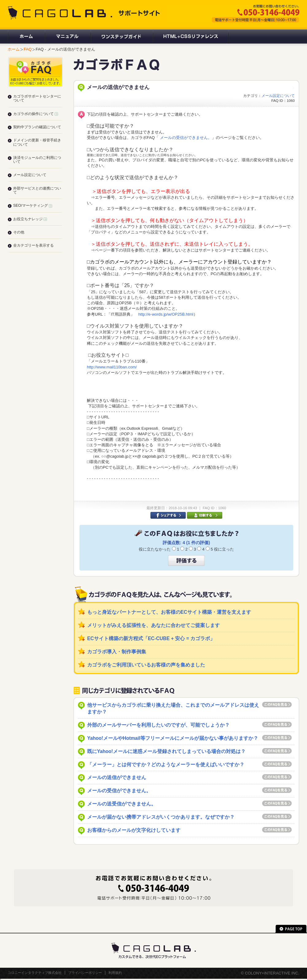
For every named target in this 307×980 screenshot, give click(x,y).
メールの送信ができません (117, 777)
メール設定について (278, 96)
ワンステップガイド (121, 37)
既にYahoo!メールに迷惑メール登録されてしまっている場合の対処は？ (166, 751)
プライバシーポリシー (85, 973)
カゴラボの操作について (36, 114)
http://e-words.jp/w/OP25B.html (166, 314)
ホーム (26, 37)
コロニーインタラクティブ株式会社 (35, 973)
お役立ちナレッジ (30, 219)
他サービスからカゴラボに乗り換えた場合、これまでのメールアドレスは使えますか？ (173, 708)
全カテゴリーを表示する (33, 245)
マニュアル (67, 37)
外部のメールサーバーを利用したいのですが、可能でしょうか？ (158, 725)
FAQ (28, 49)
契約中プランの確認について (37, 127)
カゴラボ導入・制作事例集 (117, 652)
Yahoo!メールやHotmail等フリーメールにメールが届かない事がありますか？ (173, 738)
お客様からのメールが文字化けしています (134, 830)
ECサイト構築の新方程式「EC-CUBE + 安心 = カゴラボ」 (151, 638)
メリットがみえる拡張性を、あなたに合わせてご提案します (153, 625)
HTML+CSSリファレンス (191, 37)
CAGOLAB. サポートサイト (84, 13)
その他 (19, 232)
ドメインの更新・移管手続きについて (37, 142)
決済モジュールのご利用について (37, 160)
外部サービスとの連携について (37, 190)
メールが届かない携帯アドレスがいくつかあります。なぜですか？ (161, 817)
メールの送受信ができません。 (122, 804)
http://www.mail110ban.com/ (112, 367)
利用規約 (115, 973)
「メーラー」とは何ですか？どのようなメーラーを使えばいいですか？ (166, 765)
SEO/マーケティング (33, 206)
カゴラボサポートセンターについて (37, 98)
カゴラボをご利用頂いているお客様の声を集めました (146, 665)
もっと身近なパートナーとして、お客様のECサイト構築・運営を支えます (169, 612)
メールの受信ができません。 (185, 138)
